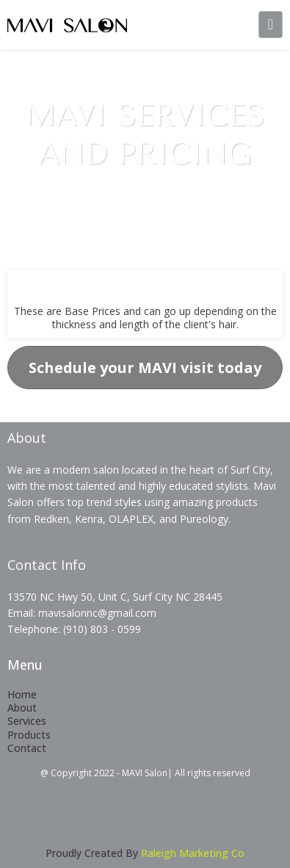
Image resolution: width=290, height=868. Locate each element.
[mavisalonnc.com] (67, 24)
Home (22, 694)
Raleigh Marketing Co (193, 853)
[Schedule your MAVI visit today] (145, 368)
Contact (27, 748)
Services (27, 721)
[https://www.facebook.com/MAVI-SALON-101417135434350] (76, 822)
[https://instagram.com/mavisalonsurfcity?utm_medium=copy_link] (214, 822)
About (22, 708)
